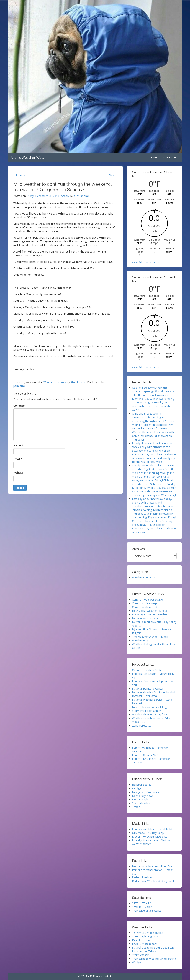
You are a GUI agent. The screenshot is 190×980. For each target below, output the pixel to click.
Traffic (136, 807)
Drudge (137, 788)
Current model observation (148, 600)
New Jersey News (143, 796)
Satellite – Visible (142, 907)
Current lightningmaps (145, 936)
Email (18, 459)
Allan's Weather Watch (29, 157)
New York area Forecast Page (150, 707)
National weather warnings (148, 618)
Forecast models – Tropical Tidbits (153, 829)
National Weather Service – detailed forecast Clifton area (154, 694)
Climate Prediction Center (147, 670)
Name (18, 445)
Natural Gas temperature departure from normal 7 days (153, 949)
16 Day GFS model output (148, 933)
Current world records (145, 607)
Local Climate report (144, 944)
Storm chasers (141, 955)
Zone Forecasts (142, 726)
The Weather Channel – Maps (150, 637)
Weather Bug (140, 640)
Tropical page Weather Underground (154, 959)
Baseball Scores (142, 785)
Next (112, 175)
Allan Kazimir (82, 196)
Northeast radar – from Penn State (153, 866)
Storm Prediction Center (147, 711)
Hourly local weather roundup (150, 611)
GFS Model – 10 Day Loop (148, 833)
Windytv (137, 962)
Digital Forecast (142, 940)
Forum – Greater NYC (145, 755)
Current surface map (144, 603)
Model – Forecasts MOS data (150, 837)
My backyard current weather (150, 614)
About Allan (170, 157)
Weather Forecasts (55, 382)
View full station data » (146, 262)
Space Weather (141, 803)
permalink (19, 386)
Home (154, 157)
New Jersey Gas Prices (146, 792)
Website (18, 473)
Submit (20, 488)
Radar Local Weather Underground (153, 881)
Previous (21, 175)
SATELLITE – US (142, 903)
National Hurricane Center (148, 689)
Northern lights (141, 799)
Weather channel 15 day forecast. (152, 714)
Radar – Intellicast (143, 877)
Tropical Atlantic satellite (147, 911)
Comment (19, 406)
